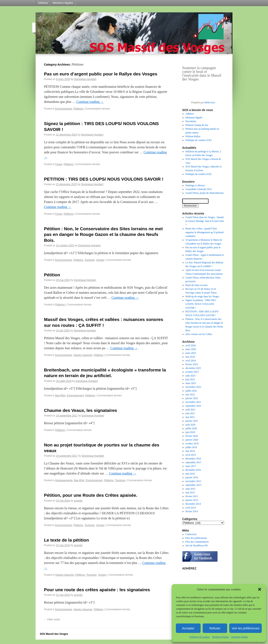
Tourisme (90, 260)
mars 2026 (191, 349)
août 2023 (191, 376)
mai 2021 (190, 417)
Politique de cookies (200, 637)
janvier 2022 (192, 398)
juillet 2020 (191, 428)
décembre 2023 (193, 368)
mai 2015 (190, 493)
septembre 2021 (193, 406)
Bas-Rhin (60, 396)
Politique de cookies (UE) (198, 140)
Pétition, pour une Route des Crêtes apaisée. (91, 495)
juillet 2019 (191, 447)
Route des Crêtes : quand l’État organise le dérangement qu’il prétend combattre (205, 232)
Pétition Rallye (193, 136)
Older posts (52, 619)
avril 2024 (191, 361)
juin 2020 (190, 432)
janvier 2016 (192, 477)
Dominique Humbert (85, 79)
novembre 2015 (193, 481)
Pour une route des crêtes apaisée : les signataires (97, 590)
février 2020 (192, 436)
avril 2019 (191, 455)
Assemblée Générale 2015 (199, 189)
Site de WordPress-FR (197, 546)
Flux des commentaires (197, 542)
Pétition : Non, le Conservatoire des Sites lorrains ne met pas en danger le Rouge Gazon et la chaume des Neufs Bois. (103, 234)
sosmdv (78, 501)
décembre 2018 (193, 459)
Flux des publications (196, 538)
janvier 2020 (192, 440)
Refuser (215, 628)
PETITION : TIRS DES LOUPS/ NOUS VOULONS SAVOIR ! (104, 179)
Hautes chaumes (83, 355)
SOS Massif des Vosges (54, 634)
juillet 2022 (191, 391)
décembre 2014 (193, 504)
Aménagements (64, 480)
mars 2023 (191, 383)
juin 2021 (190, 413)
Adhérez (43, 3)
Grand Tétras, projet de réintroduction (205, 193)
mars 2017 (191, 466)
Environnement (64, 109)
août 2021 (191, 410)
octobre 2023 (192, 372)
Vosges (100, 260)
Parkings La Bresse (195, 185)
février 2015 (192, 496)
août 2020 (191, 425)
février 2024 (192, 364)
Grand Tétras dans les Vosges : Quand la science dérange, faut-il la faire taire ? (205, 221)
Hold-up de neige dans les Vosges (202, 296)
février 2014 (192, 511)
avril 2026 (191, 345)
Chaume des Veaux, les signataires (81, 410)
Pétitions (78, 109)
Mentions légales (220, 637)
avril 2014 (191, 508)
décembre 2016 (193, 470)
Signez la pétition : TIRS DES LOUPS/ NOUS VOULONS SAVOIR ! (201, 304)
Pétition (52, 275)
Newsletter (191, 121)
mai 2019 (190, 451)
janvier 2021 (192, 421)
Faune (59, 164)
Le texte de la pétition (66, 540)
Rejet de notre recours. (197, 285)
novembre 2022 (193, 387)
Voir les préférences (245, 628)
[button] (260, 589)
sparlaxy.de (227, 642)
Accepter (188, 628)
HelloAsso (210, 102)
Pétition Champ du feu (197, 125)
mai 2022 (190, 394)
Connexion (191, 534)
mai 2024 (190, 357)
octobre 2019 (192, 444)
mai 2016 (190, 474)
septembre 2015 (193, 485)
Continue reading (90, 102)
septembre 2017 (193, 462)
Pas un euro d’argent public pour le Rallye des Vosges (101, 74)
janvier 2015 (192, 500)
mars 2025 (191, 353)
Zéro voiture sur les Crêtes (199, 334)
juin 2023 (190, 379)
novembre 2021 (193, 402)
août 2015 (191, 489)
